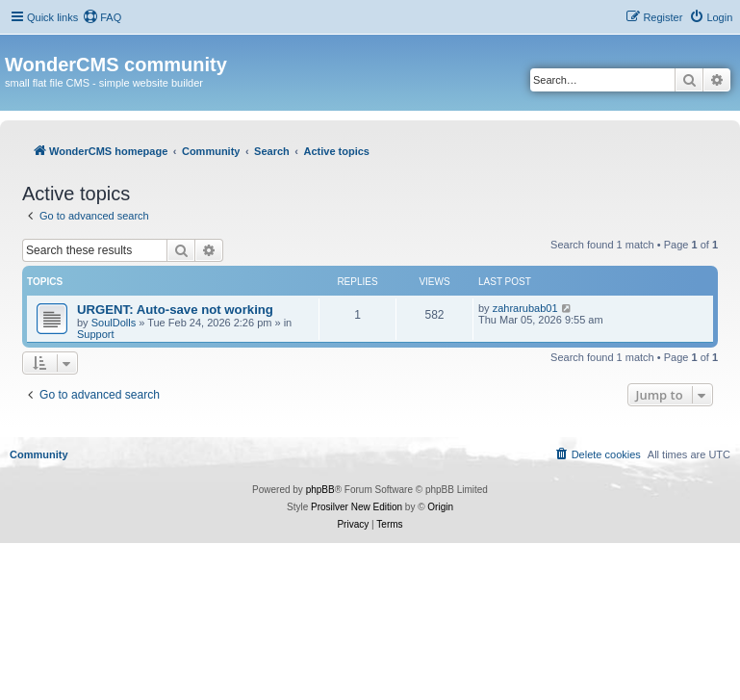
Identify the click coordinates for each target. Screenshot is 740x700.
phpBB (320, 490)
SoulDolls (114, 323)
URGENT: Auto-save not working (175, 310)
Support (96, 334)
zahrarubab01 (525, 308)
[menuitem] (102, 17)
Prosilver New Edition (357, 507)
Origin (440, 507)
